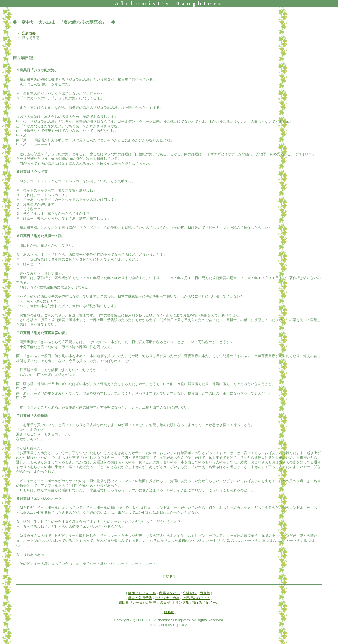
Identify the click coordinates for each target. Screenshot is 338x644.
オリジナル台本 (167, 598)
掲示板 (198, 602)
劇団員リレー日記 (133, 602)
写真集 (205, 593)
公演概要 (29, 33)
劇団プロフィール (142, 593)
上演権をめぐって (196, 598)
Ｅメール (212, 602)
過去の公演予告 (140, 598)
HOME (169, 612)
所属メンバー (169, 593)
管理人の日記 (160, 602)
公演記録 (190, 593)
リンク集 (182, 602)
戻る (169, 577)
